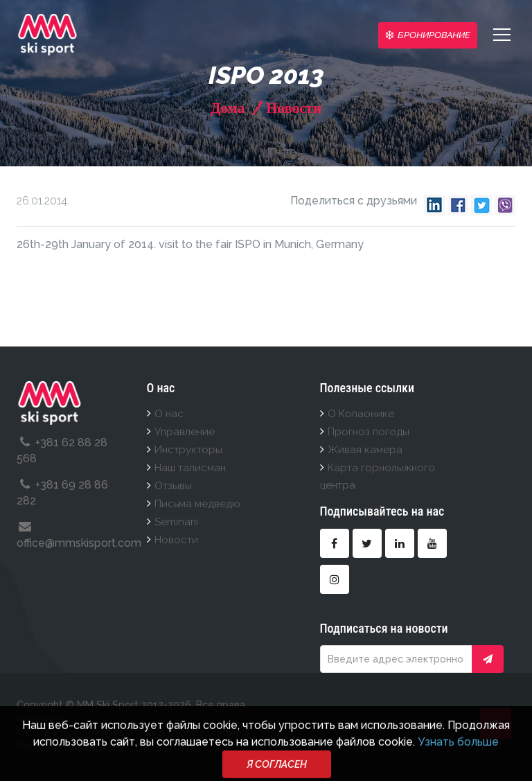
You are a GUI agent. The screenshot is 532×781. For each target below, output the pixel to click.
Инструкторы (188, 450)
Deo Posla (420, 726)
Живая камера (365, 450)
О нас (169, 414)
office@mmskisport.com (79, 543)
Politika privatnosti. (62, 746)
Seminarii (176, 522)
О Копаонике (361, 414)
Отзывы (173, 486)
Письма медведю (197, 504)
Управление (185, 432)
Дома (228, 108)
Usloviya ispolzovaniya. (72, 732)
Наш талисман (190, 468)
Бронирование (428, 35)
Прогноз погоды (369, 432)
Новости (292, 108)
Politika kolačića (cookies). (191, 732)
